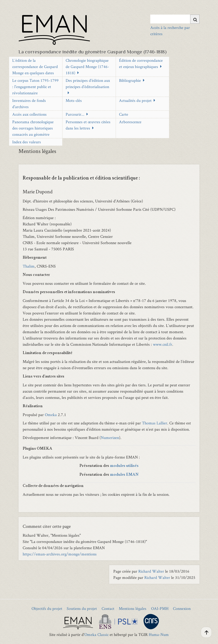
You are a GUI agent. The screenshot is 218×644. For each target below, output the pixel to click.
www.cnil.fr (163, 344)
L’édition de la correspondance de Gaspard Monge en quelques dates (35, 67)
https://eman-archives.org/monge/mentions (60, 554)
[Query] (175, 19)
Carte (124, 114)
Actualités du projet (135, 100)
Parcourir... (75, 114)
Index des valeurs (27, 142)
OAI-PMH (160, 608)
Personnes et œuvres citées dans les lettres (88, 125)
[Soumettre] (195, 19)
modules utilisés (124, 466)
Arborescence (130, 122)
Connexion (182, 608)
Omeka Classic (96, 634)
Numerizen (110, 438)
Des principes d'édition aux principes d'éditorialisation (88, 83)
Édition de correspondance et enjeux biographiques (141, 63)
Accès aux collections (29, 114)
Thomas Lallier (155, 423)
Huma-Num (159, 634)
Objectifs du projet (47, 608)
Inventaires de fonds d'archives (29, 104)
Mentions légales (133, 608)
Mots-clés (74, 100)
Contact (108, 608)
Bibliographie (130, 80)
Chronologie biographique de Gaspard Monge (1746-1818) (87, 67)
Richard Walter (151, 571)
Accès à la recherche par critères (170, 31)
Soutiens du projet (82, 608)
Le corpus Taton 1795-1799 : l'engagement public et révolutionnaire (35, 87)
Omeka (51, 415)
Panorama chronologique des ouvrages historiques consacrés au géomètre (33, 128)
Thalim (29, 266)
